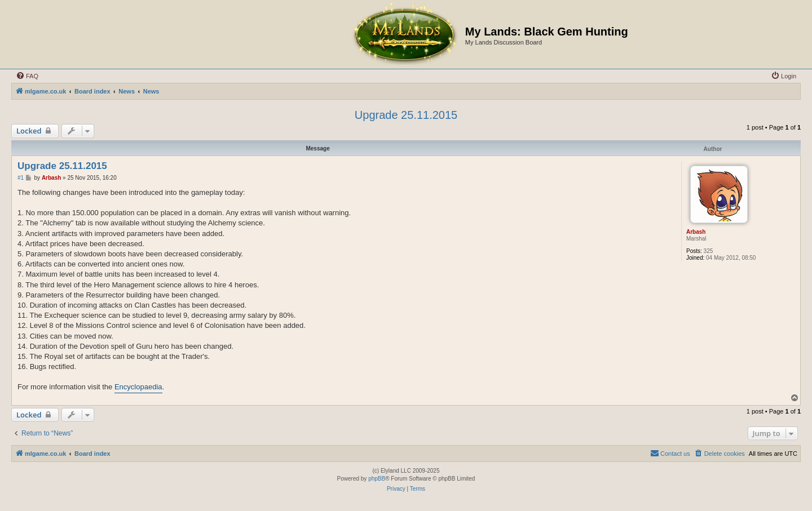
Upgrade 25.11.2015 (406, 115)
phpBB (377, 479)
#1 (21, 178)
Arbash (696, 232)
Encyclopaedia (138, 387)
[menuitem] (27, 76)
